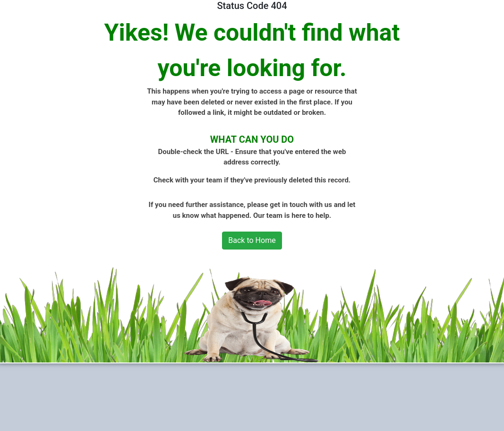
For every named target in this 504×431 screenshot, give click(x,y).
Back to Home (252, 240)
